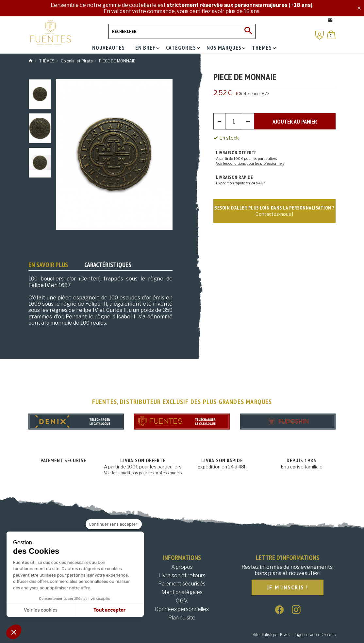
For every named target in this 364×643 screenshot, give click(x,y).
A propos (182, 567)
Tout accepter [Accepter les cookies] (109, 610)
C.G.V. (182, 601)
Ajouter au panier (295, 121)
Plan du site (182, 618)
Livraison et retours (182, 575)
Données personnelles (182, 609)
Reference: (250, 94)
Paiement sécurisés (182, 584)
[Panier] (331, 35)
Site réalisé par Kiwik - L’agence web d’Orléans (294, 635)
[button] (14, 632)
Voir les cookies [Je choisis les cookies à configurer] (41, 610)
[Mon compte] (320, 35)
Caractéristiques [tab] (108, 265)
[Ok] (248, 31)
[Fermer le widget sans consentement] (114, 524)
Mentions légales (182, 592)
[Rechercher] (182, 31)
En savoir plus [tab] (48, 265)
